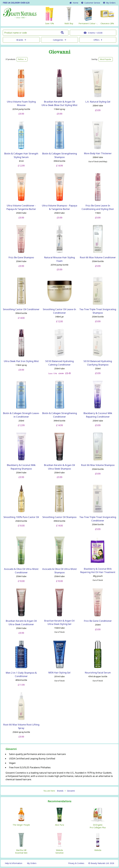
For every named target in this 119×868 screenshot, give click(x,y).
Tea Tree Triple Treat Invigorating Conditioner (98, 519)
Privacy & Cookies (76, 863)
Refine (22, 59)
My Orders (109, 3)
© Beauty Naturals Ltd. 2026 (101, 863)
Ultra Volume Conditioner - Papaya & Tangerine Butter (21, 207)
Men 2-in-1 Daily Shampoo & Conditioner (21, 674)
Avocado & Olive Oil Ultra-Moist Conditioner (21, 571)
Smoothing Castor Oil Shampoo (59, 517)
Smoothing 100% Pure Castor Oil (21, 517)
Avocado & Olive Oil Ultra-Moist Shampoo (59, 571)
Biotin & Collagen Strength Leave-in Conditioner (21, 415)
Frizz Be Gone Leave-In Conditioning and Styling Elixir (98, 207)
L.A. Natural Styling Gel (98, 102)
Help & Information (14, 863)
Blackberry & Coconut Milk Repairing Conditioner (98, 415)
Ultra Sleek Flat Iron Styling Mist (21, 361)
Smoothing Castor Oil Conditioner (21, 309)
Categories (59, 40)
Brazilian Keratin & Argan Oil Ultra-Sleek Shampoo (59, 467)
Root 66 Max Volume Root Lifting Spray (21, 726)
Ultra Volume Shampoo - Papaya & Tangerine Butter (59, 207)
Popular (106, 59)
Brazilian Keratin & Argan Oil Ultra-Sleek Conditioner (21, 623)
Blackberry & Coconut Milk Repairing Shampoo (21, 467)
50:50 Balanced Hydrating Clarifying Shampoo (98, 363)
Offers (98, 40)
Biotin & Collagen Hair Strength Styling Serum (21, 155)
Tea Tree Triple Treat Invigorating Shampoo (98, 311)
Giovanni (59, 52)
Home (74, 3)
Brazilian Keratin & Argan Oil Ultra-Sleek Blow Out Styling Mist (59, 103)
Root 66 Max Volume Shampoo (98, 465)
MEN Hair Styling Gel (59, 673)
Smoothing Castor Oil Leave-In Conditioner (59, 311)
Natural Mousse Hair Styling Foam (59, 259)
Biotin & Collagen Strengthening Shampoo (59, 155)
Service (91, 3)
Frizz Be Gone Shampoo (21, 257)
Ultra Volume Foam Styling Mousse (21, 103)
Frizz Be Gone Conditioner (98, 621)
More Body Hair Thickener (98, 153)
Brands (21, 40)
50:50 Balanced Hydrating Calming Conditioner (59, 363)
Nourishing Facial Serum (98, 673)
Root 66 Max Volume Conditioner (98, 257)
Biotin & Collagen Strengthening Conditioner (59, 415)
